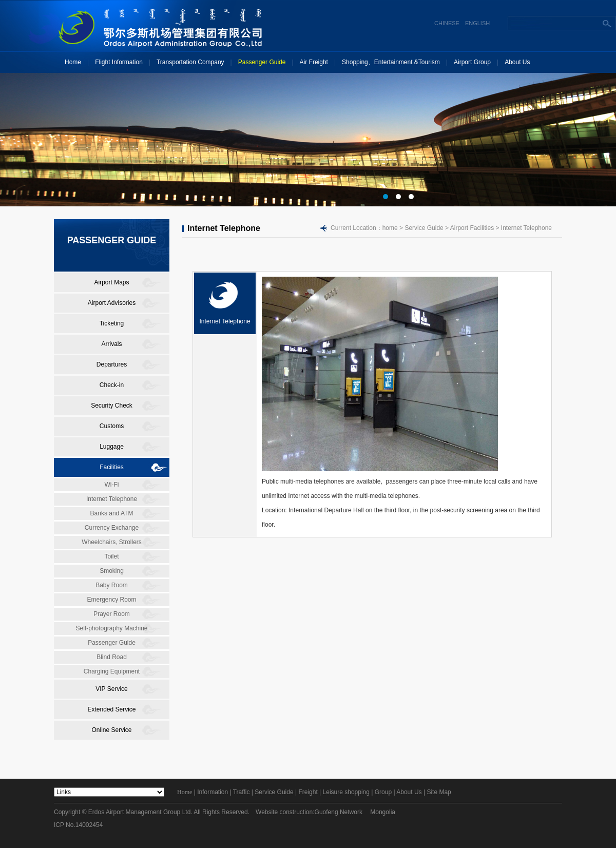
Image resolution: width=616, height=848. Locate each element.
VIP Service (111, 689)
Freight (308, 792)
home (390, 228)
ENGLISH (477, 23)
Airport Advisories (112, 303)
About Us (517, 62)
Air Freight (314, 62)
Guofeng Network (339, 812)
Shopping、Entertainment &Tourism (391, 62)
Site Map (439, 792)
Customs (112, 426)
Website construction (284, 812)
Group (383, 792)
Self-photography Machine (111, 628)
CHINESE (447, 23)
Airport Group (472, 62)
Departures (112, 364)
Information (213, 792)
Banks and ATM (112, 513)
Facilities (112, 467)
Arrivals (111, 344)
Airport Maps (111, 282)
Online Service (111, 730)
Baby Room (112, 585)
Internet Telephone (112, 499)
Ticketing (112, 323)
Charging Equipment (112, 671)
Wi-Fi (112, 485)
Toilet (111, 556)
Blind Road (112, 657)
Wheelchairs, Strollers (112, 542)
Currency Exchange (112, 528)
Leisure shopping (346, 792)
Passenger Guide (262, 62)
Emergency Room (111, 600)
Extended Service (111, 709)
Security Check (112, 406)
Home (73, 62)
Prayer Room (112, 614)
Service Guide (274, 792)
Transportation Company (190, 62)
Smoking (112, 571)
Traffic (242, 792)
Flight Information (119, 62)
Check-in (112, 385)
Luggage (112, 447)
